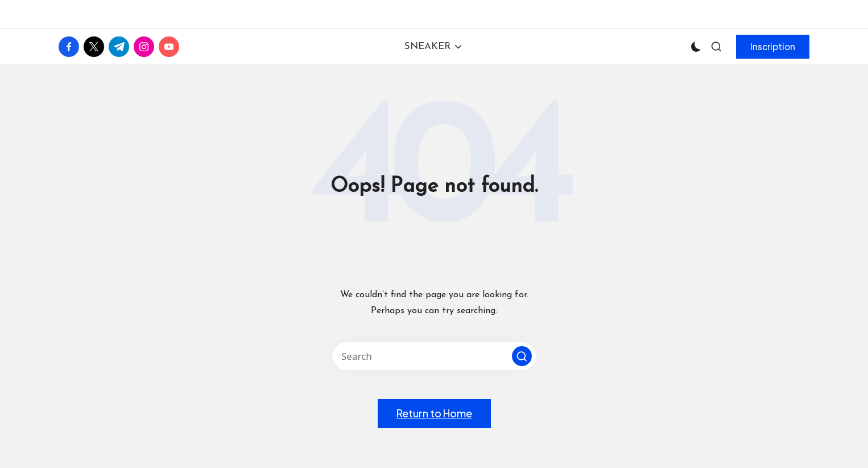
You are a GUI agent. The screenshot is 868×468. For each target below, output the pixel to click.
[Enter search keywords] (434, 356)
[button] (773, 47)
